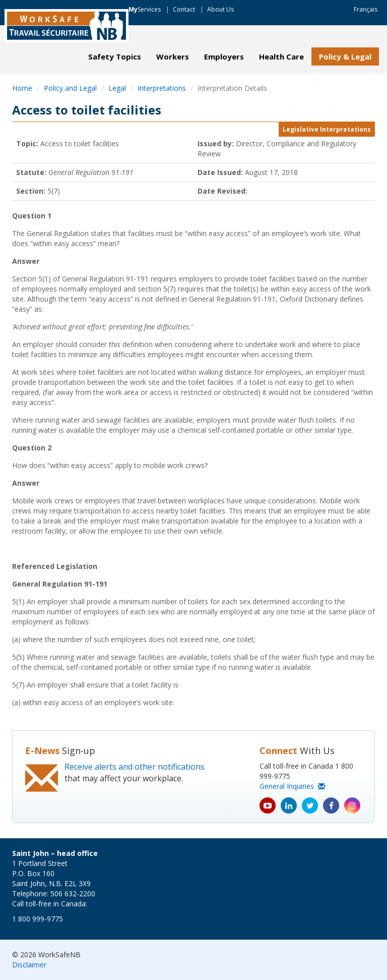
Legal (117, 88)
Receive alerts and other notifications (135, 767)
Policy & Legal (345, 56)
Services (145, 9)
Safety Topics (115, 56)
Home (22, 88)
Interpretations (162, 88)
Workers (173, 56)
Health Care (281, 56)
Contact (184, 9)
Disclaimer (29, 965)
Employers (224, 56)
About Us (220, 9)
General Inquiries (292, 786)
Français (366, 9)
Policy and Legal (70, 88)
